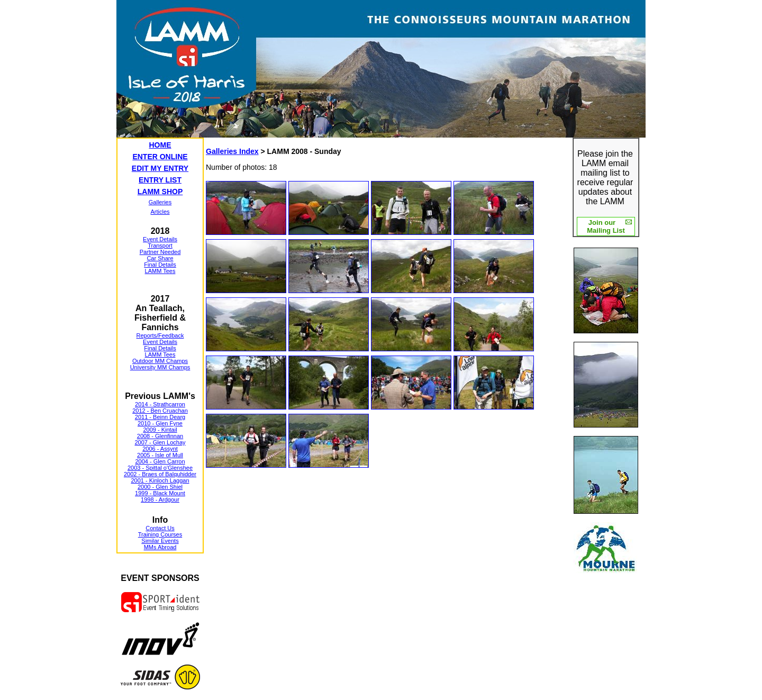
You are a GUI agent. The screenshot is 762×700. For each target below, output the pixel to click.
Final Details (160, 265)
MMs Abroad (160, 547)
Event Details (160, 239)
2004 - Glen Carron (160, 461)
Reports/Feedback (160, 335)
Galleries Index (232, 151)
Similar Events (160, 541)
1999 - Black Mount (160, 493)
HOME (160, 145)
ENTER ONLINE (160, 157)
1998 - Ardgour (160, 499)
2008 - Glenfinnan (160, 436)
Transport (160, 246)
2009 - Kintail (160, 430)
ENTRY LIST (160, 180)
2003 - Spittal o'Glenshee (160, 468)
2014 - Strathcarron (160, 404)
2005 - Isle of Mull (160, 455)
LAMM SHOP (160, 192)
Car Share (160, 258)
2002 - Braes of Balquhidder (160, 474)
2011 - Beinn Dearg (160, 417)
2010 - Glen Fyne (160, 423)
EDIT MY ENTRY (160, 168)
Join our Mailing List (606, 226)
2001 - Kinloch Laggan (160, 480)
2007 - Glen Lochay (160, 442)
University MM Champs (160, 367)
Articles (160, 212)
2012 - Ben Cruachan (160, 411)
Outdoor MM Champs (160, 361)
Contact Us (160, 528)
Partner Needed (160, 252)
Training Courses (160, 534)
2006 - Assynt (160, 449)
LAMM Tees (160, 271)
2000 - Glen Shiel (160, 487)
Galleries (160, 202)
